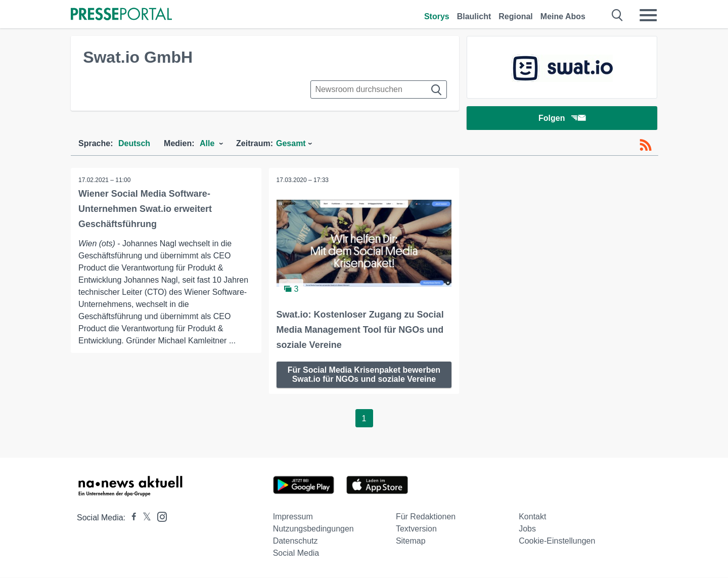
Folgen (562, 119)
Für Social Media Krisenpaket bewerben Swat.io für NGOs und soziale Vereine (364, 375)
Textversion (416, 529)
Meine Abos (563, 16)
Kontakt (532, 517)
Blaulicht (474, 16)
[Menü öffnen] (648, 15)
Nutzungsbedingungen (313, 529)
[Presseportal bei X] (144, 518)
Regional (516, 16)
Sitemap (411, 541)
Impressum (293, 517)
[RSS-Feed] (646, 146)
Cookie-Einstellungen (557, 541)
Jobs (527, 529)
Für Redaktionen (426, 517)
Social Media (296, 553)
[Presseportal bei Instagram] (159, 517)
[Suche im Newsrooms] (379, 90)
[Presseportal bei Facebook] (131, 518)
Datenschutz (295, 541)
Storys (437, 16)
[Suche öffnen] (618, 15)
